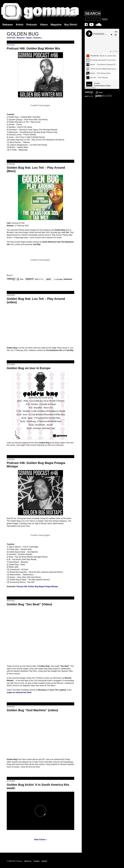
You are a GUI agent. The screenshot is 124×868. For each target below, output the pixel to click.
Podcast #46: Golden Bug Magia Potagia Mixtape (37, 587)
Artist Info (11, 38)
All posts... (38, 38)
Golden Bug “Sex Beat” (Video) (29, 604)
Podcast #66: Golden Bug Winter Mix (33, 48)
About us (28, 861)
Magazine (56, 25)
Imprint (44, 861)
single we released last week (19, 692)
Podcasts (32, 25)
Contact (36, 861)
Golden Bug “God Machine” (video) (32, 710)
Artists (20, 25)
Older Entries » (40, 840)
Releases (8, 25)
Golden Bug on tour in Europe (29, 368)
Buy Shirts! (71, 25)
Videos (44, 25)
